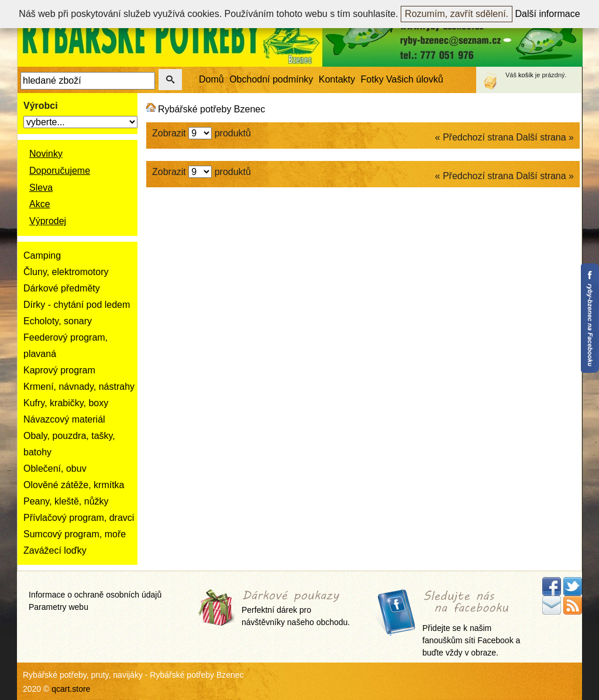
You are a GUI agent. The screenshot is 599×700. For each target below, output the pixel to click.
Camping (42, 255)
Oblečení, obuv (55, 469)
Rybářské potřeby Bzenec (211, 109)
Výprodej (48, 221)
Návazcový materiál (64, 419)
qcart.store (71, 689)
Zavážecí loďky (55, 550)
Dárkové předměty (62, 288)
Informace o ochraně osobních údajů (95, 595)
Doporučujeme (60, 171)
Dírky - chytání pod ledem (77, 305)
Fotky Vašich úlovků (402, 79)
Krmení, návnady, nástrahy (79, 387)
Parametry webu (58, 607)
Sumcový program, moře (75, 534)
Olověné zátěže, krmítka (74, 485)
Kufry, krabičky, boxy (66, 403)
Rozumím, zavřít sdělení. (457, 14)
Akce (40, 204)
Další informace (548, 14)
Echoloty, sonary (58, 321)
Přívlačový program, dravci (79, 518)
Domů (211, 79)
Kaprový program (59, 370)
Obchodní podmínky (271, 79)
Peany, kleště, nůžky (66, 501)
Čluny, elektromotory (66, 272)
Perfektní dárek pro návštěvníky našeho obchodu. (296, 609)
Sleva (41, 188)
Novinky (46, 154)
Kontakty (337, 79)
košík (526, 75)
